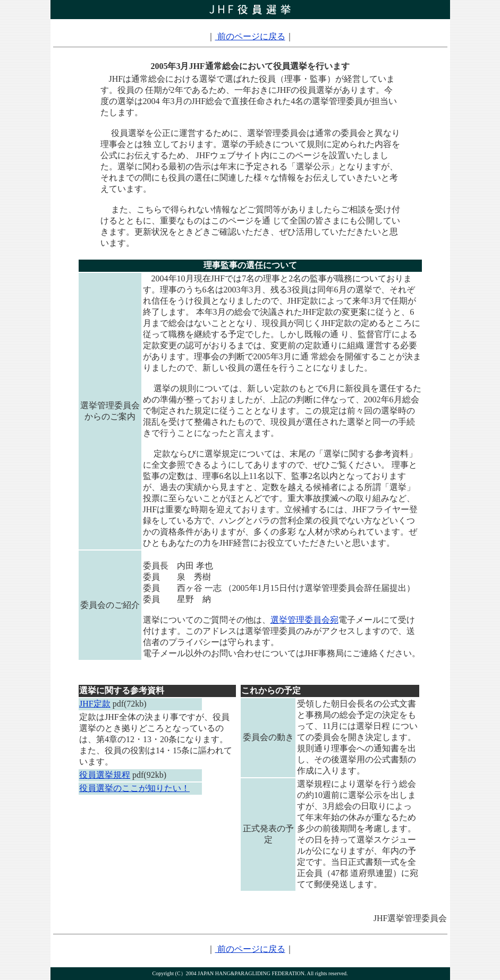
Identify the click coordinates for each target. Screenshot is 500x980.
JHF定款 (95, 704)
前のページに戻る (250, 36)
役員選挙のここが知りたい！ (134, 788)
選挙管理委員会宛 (304, 620)
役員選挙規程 (105, 775)
